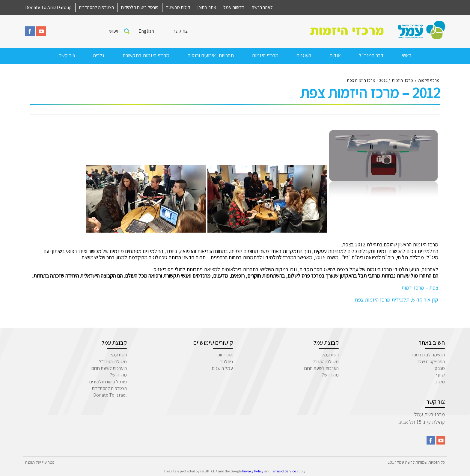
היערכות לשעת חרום (109, 368)
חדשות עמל (234, 7)
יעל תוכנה (33, 462)
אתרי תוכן (225, 355)
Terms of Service (283, 471)
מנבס (440, 368)
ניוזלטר (227, 362)
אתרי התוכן (207, 7)
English (146, 31)
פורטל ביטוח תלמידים (140, 7)
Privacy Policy (253, 471)
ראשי (406, 55)
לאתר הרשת (262, 7)
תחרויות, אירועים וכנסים (211, 55)
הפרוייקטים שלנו (431, 362)
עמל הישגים (222, 368)
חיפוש (114, 31)
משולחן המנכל (326, 362)
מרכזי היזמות (265, 55)
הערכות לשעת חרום (321, 368)
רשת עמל (330, 355)
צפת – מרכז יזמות (420, 288)
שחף (440, 375)
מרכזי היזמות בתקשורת (146, 55)
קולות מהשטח (178, 7)
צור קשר (180, 31)
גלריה (99, 55)
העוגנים (304, 55)
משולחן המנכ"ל (113, 362)
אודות (335, 55)
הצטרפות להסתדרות (96, 7)
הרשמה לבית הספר (428, 355)
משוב (440, 382)
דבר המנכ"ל (371, 55)
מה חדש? (330, 375)
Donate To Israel (110, 395)
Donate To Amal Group (48, 7)
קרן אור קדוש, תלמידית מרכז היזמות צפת (396, 300)
